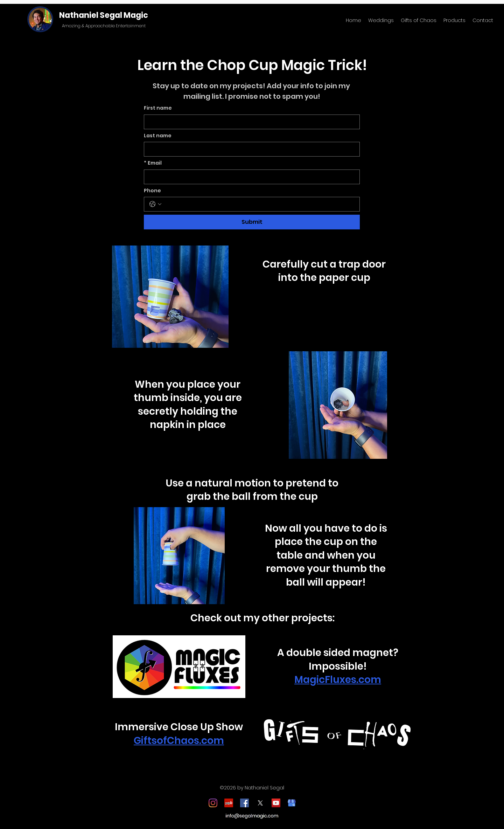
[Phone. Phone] (259, 204)
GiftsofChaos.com (179, 741)
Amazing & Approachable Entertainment (104, 26)
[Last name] (250, 149)
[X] (260, 803)
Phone (152, 191)
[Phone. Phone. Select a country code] (155, 204)
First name (158, 108)
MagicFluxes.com (338, 680)
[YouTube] (276, 803)
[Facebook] (244, 803)
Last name (158, 136)
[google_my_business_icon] (292, 803)
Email (153, 163)
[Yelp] (229, 803)
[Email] (250, 177)
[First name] (250, 122)
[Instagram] (213, 803)
